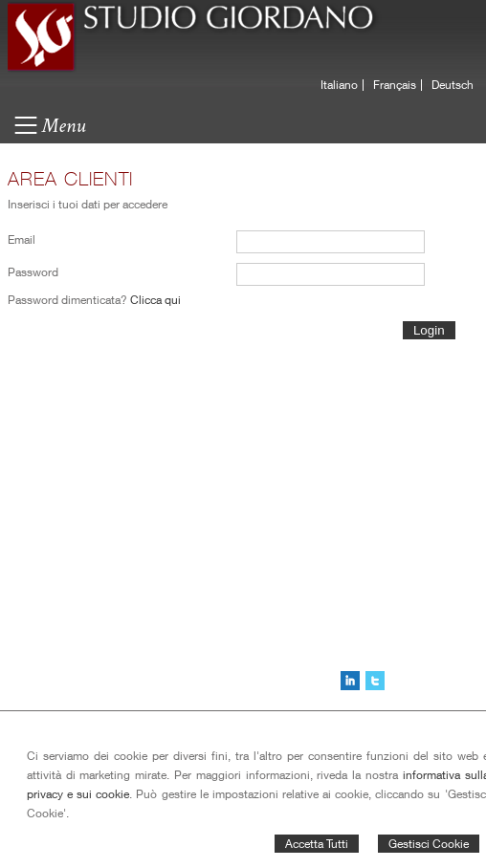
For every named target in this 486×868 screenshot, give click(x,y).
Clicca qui (155, 300)
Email (22, 239)
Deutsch (453, 85)
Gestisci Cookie (429, 844)
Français (395, 85)
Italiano (339, 85)
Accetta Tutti (317, 844)
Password (33, 272)
